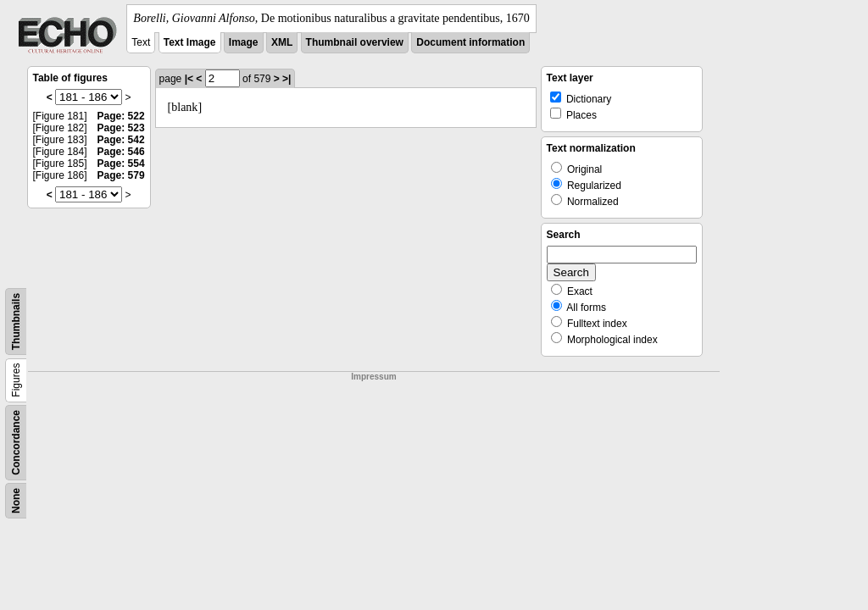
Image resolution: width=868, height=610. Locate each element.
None (16, 501)
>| (287, 79)
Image (244, 42)
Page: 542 (121, 140)
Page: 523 (121, 128)
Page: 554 (121, 164)
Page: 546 (121, 152)
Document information (470, 42)
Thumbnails (16, 322)
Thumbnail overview (355, 42)
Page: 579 (121, 175)
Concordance (16, 443)
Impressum (373, 377)
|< (189, 79)
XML (282, 42)
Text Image (190, 42)
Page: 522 (121, 116)
